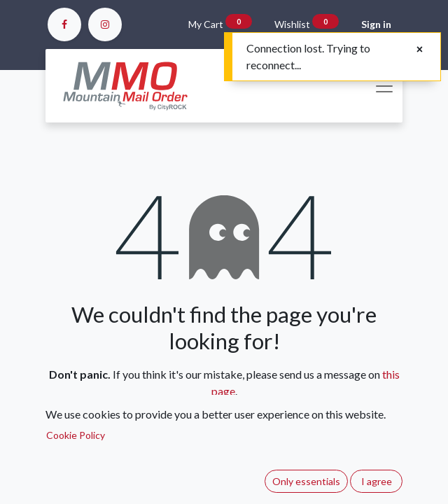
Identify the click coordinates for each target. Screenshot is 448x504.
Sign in (376, 24)
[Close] (420, 49)
